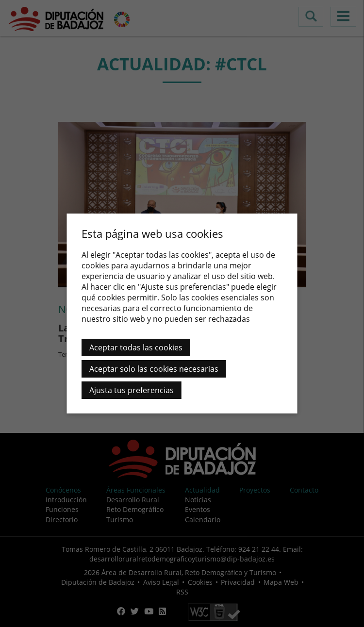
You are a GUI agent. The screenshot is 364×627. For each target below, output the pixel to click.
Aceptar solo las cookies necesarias (154, 369)
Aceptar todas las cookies (136, 347)
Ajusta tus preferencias (132, 390)
